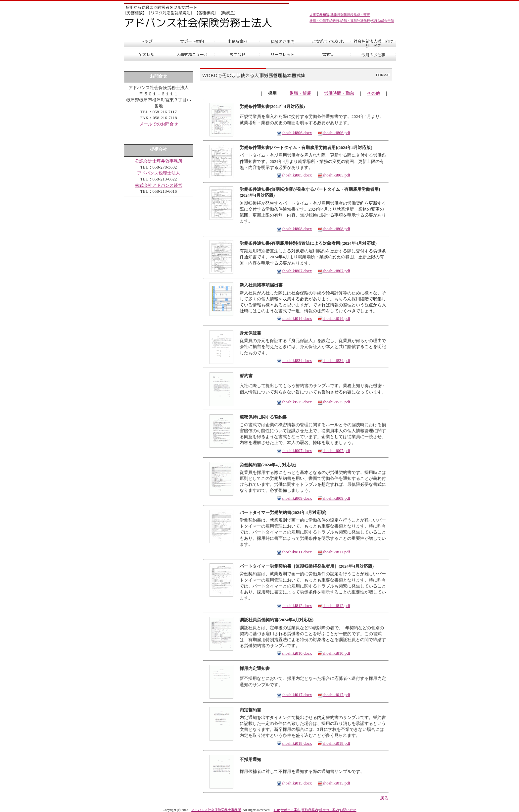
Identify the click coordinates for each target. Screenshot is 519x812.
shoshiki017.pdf (334, 695)
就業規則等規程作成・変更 (350, 15)
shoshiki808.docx (294, 229)
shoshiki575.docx (294, 402)
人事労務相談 (319, 15)
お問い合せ (348, 810)
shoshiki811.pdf (334, 552)
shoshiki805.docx (294, 175)
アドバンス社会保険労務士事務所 (216, 810)
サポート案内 (291, 810)
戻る (384, 798)
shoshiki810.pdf (334, 653)
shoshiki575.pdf (334, 402)
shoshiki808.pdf (334, 229)
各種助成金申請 (383, 21)
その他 (374, 93)
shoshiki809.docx (294, 498)
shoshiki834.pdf (334, 360)
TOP (277, 810)
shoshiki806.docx (294, 133)
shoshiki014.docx (294, 318)
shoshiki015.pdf (334, 783)
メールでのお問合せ (159, 124)
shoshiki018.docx (294, 743)
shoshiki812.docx (294, 606)
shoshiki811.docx (294, 552)
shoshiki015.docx (294, 783)
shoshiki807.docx (294, 271)
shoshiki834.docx (294, 360)
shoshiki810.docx (294, 653)
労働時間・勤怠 (339, 93)
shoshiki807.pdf (334, 271)
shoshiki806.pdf (334, 133)
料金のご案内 (329, 810)
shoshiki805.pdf (334, 175)
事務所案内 (310, 810)
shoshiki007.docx (294, 451)
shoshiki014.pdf (334, 318)
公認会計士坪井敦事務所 (159, 161)
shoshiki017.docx (294, 695)
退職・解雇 (300, 93)
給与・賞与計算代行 (355, 21)
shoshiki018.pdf (334, 743)
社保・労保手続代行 (324, 21)
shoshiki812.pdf (334, 606)
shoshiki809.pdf (334, 498)
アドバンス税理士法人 (159, 173)
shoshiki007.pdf (334, 451)
